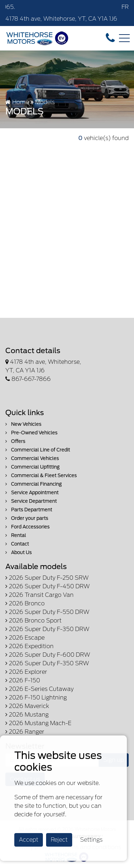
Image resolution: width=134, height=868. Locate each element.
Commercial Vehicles (32, 458)
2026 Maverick (27, 706)
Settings (91, 840)
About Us (19, 552)
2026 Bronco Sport (33, 621)
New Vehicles (23, 424)
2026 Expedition (29, 646)
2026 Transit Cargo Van (39, 595)
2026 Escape (25, 638)
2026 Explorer (26, 672)
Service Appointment (32, 493)
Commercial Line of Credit (38, 450)
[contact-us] (110, 38)
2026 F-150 (23, 680)
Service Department (31, 501)
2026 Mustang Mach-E (38, 723)
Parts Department (29, 510)
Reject (59, 840)
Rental (16, 535)
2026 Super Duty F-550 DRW (47, 612)
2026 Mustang (27, 715)
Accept (29, 840)
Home (17, 102)
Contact (17, 544)
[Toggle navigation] (124, 38)
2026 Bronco (25, 603)
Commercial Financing (34, 484)
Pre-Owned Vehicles (31, 433)
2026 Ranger (25, 732)
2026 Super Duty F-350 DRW (47, 629)
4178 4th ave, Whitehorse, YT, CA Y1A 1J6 (61, 19)
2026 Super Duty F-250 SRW (47, 578)
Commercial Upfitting (33, 467)
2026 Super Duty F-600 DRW (48, 655)
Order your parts (27, 518)
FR (125, 7)
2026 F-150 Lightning (36, 697)
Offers (15, 441)
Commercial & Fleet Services (41, 476)
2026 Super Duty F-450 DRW (48, 586)
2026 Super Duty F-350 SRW (47, 663)
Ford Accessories (28, 527)
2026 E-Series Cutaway (39, 689)
